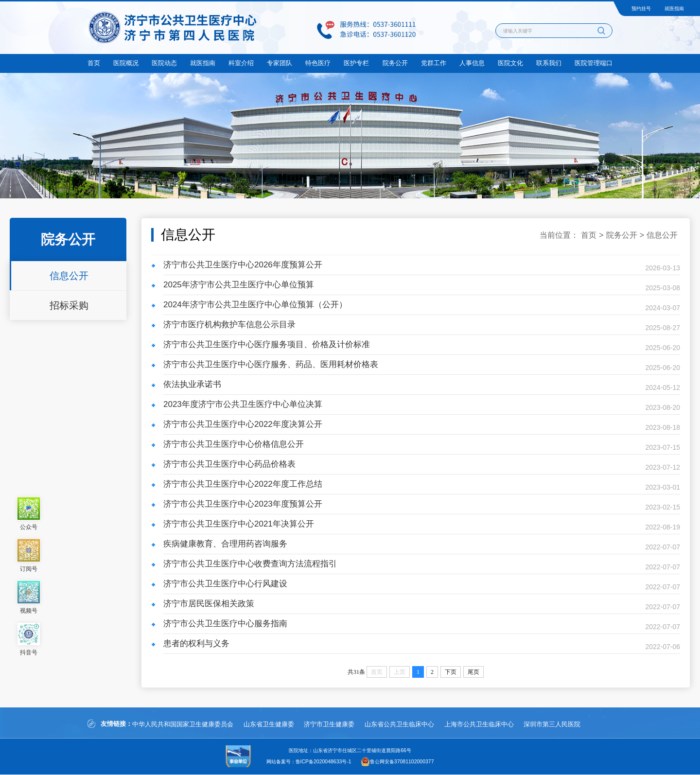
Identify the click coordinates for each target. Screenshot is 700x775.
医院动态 (164, 63)
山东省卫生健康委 (272, 725)
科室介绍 (241, 63)
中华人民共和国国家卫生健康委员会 (183, 725)
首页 (94, 63)
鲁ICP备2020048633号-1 (324, 762)
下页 (451, 672)
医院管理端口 (594, 63)
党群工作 (434, 63)
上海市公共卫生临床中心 (491, 725)
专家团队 (280, 63)
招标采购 (69, 305)
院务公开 (395, 63)
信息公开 (69, 276)
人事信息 (472, 63)
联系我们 (549, 63)
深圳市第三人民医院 (568, 725)
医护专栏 (356, 63)
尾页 (473, 672)
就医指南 (674, 9)
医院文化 (510, 63)
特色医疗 (318, 63)
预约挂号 (641, 9)
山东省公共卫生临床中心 (409, 725)
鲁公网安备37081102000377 (402, 762)
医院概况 (126, 63)
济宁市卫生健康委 (335, 725)
